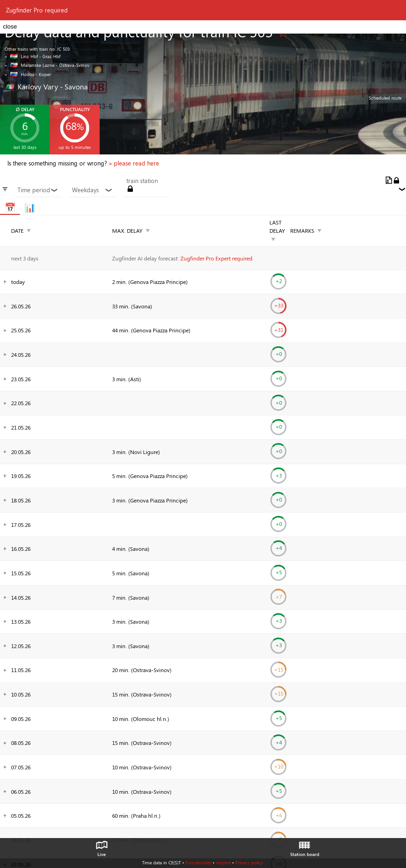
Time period (38, 190)
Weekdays (92, 190)
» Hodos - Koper (28, 74)
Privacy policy (249, 862)
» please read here (134, 163)
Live (101, 846)
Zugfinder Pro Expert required (216, 258)
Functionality (198, 862)
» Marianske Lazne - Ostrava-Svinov (47, 65)
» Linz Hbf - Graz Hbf (33, 56)
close (10, 27)
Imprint (223, 862)
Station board (305, 846)
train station (142, 181)
